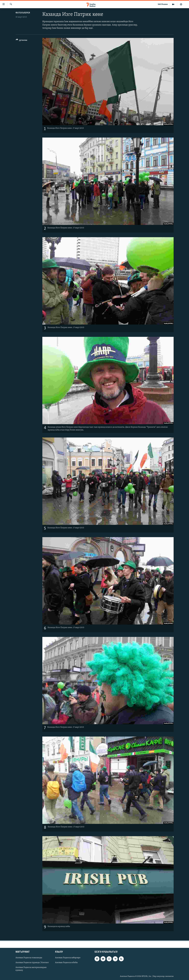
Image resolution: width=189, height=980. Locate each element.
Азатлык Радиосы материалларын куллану (31, 969)
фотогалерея (23, 13)
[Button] (21, 41)
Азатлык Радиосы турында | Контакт (32, 963)
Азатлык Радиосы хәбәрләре (68, 958)
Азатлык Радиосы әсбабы (66, 963)
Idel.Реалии (163, 4)
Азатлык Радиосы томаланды (29, 958)
